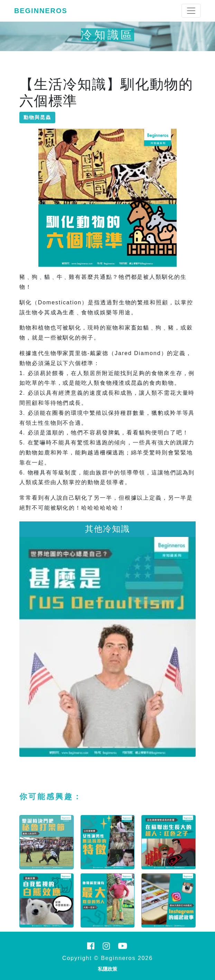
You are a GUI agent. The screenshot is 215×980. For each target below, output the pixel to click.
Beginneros (41, 11)
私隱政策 (107, 969)
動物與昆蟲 (37, 117)
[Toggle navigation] (191, 11)
